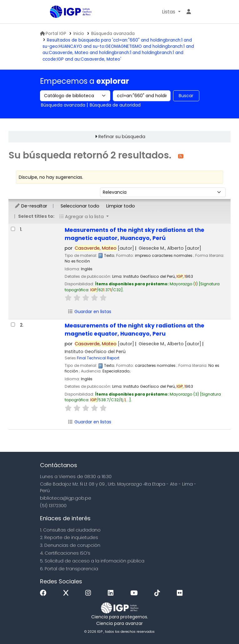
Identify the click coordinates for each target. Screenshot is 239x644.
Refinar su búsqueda (122, 137)
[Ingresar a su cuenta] (189, 12)
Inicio (79, 34)
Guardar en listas (89, 312)
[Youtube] (135, 593)
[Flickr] (181, 593)
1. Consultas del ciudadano (70, 530)
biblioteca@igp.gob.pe (66, 498)
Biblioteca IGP (66, 24)
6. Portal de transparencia (69, 569)
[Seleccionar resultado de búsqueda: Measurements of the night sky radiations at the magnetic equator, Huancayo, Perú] (13, 229)
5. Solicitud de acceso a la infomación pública (92, 561)
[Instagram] (90, 593)
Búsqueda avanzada (113, 34)
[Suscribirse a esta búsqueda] (181, 156)
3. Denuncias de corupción (70, 545)
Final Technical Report (98, 358)
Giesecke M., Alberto (170, 248)
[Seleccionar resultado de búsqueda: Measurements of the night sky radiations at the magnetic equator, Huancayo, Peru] (13, 324)
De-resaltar (31, 206)
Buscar (186, 96)
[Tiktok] (159, 593)
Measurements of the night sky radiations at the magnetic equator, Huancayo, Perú (134, 234)
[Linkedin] (112, 593)
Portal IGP (53, 34)
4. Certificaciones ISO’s (65, 553)
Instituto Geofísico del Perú (95, 352)
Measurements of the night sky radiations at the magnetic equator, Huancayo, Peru (134, 330)
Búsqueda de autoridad (115, 105)
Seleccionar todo (80, 206)
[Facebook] (45, 593)
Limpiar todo (121, 206)
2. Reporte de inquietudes (69, 537)
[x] (67, 593)
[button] (171, 12)
